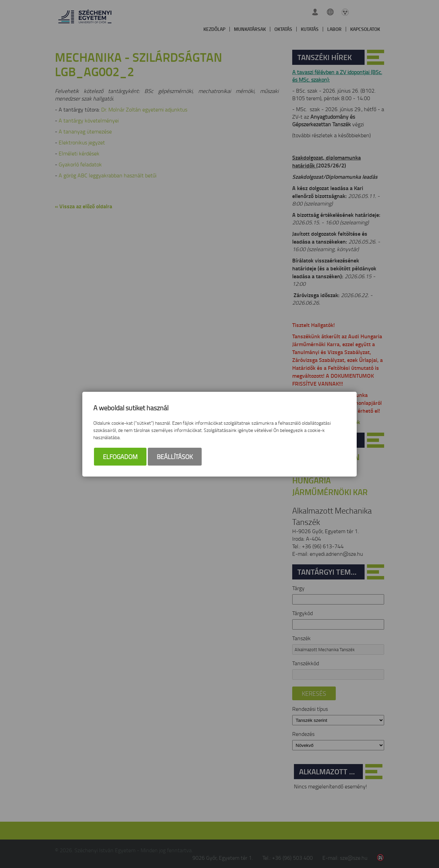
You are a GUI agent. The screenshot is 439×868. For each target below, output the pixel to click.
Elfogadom (120, 457)
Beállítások (175, 457)
